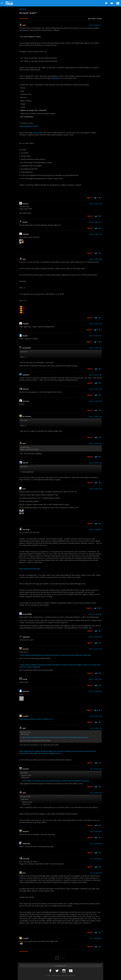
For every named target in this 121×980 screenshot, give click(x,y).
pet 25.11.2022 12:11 (95, 25)
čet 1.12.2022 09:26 (96, 938)
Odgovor (89, 198)
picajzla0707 (27, 348)
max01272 (26, 375)
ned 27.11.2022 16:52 (95, 691)
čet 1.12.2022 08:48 (96, 832)
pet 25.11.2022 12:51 (95, 336)
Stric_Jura (26, 401)
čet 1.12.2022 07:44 (96, 793)
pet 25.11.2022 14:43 (95, 416)
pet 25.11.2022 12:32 (95, 222)
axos (24, 489)
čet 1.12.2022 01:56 (96, 769)
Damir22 (25, 204)
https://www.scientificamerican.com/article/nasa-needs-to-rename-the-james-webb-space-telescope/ (56, 655)
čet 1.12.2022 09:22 (96, 859)
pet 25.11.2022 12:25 (95, 204)
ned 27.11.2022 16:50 (95, 679)
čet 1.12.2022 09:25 (96, 873)
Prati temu (92, 19)
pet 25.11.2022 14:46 (95, 443)
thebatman (26, 844)
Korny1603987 (38, 133)
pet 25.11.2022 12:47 (95, 324)
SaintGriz (26, 649)
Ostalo (23, 9)
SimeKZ (25, 336)
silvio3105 (27, 859)
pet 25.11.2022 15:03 (95, 463)
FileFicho (26, 389)
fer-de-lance (27, 416)
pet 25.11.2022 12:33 (95, 234)
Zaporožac (26, 637)
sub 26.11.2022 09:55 (95, 637)
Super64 (25, 463)
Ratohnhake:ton (56, 78)
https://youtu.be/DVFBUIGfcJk (30, 569)
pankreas (26, 691)
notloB (25, 679)
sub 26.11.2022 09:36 (95, 530)
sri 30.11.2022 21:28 (96, 728)
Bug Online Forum (9, 3)
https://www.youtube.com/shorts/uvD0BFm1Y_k (36, 719)
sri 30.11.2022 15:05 (96, 716)
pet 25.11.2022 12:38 (95, 259)
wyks (24, 25)
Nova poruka (24, 19)
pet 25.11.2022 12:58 (95, 348)
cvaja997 (25, 716)
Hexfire (25, 222)
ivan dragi (26, 530)
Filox (24, 873)
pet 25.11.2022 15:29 (95, 489)
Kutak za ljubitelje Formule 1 (29, 126)
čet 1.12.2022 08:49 (96, 844)
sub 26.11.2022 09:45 (95, 614)
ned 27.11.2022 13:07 (95, 649)
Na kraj (99, 19)
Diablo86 (25, 234)
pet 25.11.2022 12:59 (95, 401)
